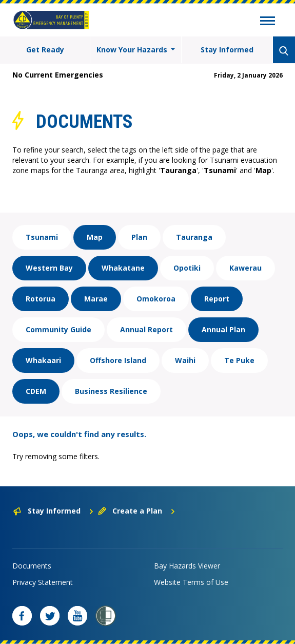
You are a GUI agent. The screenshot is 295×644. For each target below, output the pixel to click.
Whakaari (43, 360)
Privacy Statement (43, 582)
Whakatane (123, 268)
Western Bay (49, 268)
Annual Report (146, 329)
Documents (32, 566)
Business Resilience (111, 391)
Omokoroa (156, 299)
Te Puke (239, 360)
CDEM (36, 391)
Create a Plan (137, 511)
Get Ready (45, 50)
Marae (96, 299)
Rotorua (41, 299)
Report (217, 299)
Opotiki (187, 268)
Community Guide (58, 329)
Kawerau (245, 268)
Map (95, 237)
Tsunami (42, 237)
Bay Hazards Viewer (187, 566)
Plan (139, 237)
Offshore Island (118, 360)
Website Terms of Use (191, 582)
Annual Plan (223, 329)
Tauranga (194, 237)
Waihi (185, 360)
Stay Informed (227, 50)
